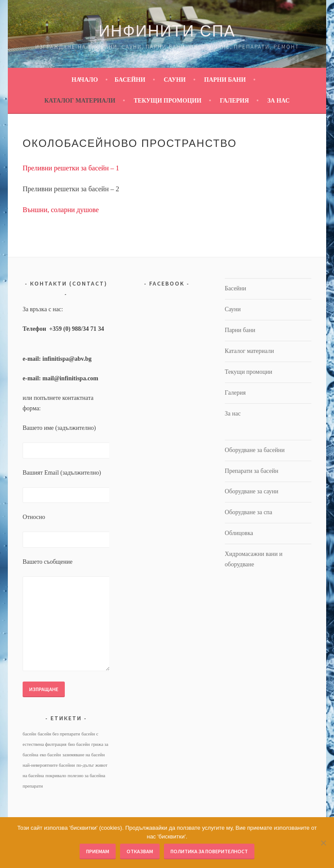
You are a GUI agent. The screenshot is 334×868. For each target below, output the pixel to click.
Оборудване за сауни (252, 491)
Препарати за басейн (252, 471)
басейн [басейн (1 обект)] (29, 734)
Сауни (175, 80)
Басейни (130, 80)
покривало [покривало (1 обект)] (56, 776)
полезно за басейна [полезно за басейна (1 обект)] (87, 776)
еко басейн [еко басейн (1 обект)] (50, 755)
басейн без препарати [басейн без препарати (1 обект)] (59, 734)
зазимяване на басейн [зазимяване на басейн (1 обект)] (83, 755)
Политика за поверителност (209, 851)
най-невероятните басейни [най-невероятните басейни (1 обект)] (49, 765)
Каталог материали (80, 101)
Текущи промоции (167, 101)
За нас (279, 101)
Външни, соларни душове (61, 210)
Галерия (234, 101)
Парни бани (225, 80)
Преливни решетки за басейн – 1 (71, 168)
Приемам (98, 851)
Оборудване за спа (249, 512)
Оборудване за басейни (255, 450)
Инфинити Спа (167, 31)
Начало (85, 80)
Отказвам (140, 851)
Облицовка (239, 533)
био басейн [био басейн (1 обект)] (79, 744)
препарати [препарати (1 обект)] (33, 786)
